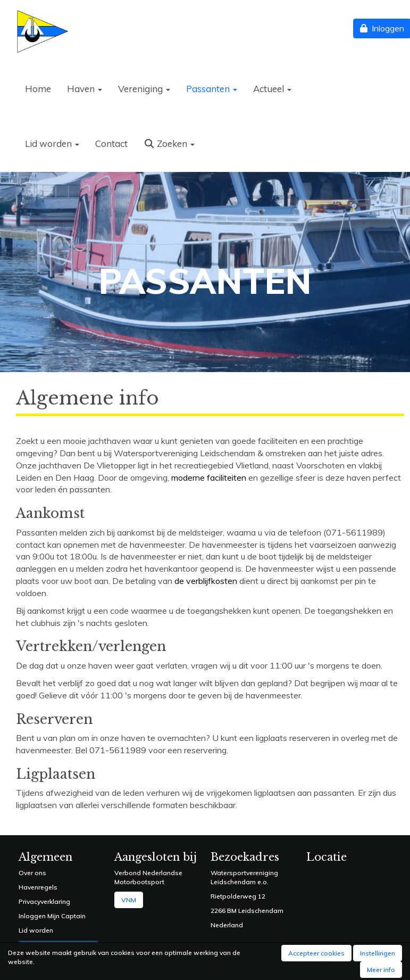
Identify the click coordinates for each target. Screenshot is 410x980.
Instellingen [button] (378, 953)
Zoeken (169, 143)
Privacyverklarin (42, 901)
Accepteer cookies (316, 953)
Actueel (272, 89)
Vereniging (144, 89)
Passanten (212, 89)
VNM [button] (129, 900)
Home (38, 89)
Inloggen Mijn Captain (52, 916)
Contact (111, 143)
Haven (85, 89)
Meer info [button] (381, 970)
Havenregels (38, 887)
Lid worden (52, 143)
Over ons (32, 873)
